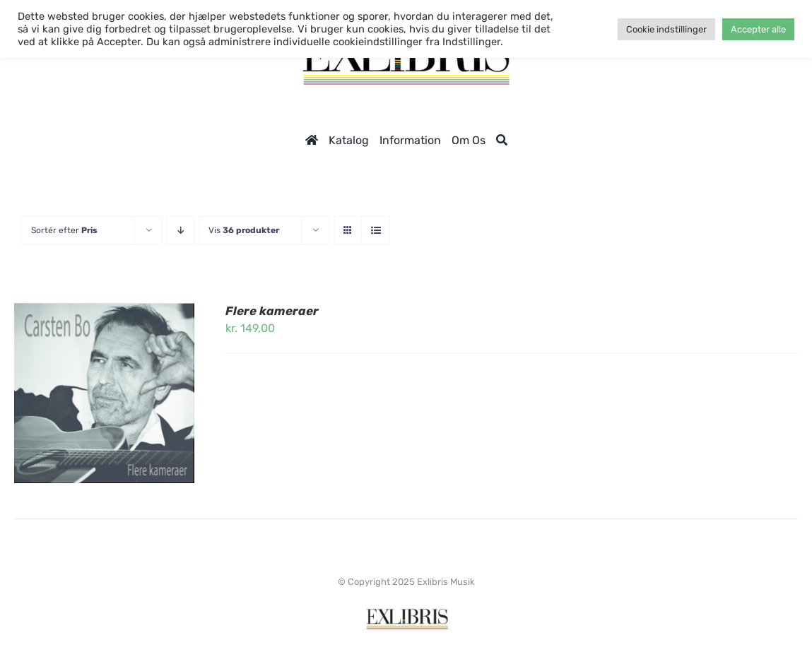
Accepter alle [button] (758, 29)
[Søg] (502, 140)
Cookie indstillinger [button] (666, 29)
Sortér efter (64, 230)
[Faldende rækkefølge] (181, 231)
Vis (244, 230)
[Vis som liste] (376, 231)
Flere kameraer (272, 311)
